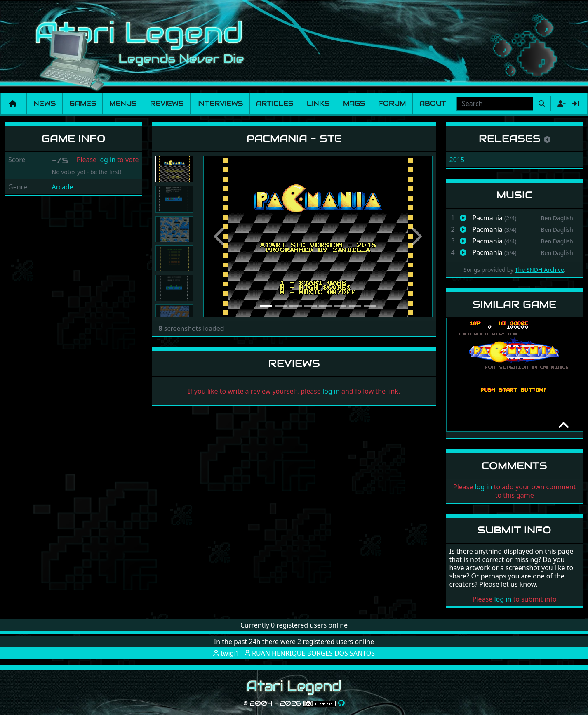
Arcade (63, 187)
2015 (457, 160)
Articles (275, 103)
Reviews (167, 103)
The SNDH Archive (540, 270)
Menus (123, 103)
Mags (354, 103)
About (433, 103)
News (45, 103)
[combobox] (495, 104)
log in (107, 160)
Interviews (220, 103)
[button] (221, 236)
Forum (392, 103)
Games (83, 103)
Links (318, 103)
